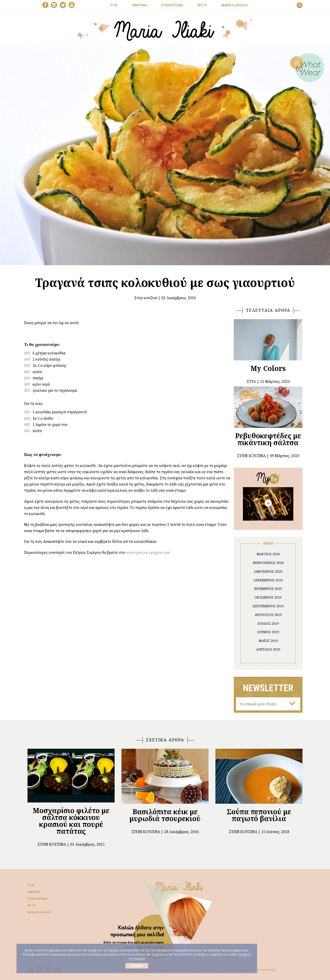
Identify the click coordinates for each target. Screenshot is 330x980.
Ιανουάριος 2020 (268, 571)
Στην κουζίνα (146, 298)
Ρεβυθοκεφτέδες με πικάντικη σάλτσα (268, 439)
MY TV (202, 5)
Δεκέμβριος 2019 (268, 580)
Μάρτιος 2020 (268, 554)
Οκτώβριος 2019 (268, 597)
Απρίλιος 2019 (268, 649)
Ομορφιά (34, 892)
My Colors (268, 368)
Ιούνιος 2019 (268, 632)
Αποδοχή (137, 966)
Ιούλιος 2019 (268, 623)
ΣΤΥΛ (114, 5)
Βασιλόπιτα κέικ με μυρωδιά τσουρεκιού (165, 815)
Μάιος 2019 (268, 641)
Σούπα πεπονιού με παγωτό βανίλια (259, 815)
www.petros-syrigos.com (148, 552)
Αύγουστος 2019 (268, 615)
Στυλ (31, 885)
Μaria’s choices (235, 5)
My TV (32, 905)
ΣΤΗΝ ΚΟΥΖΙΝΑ (172, 5)
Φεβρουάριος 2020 (268, 563)
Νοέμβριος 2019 (268, 589)
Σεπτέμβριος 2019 (268, 606)
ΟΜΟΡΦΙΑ (139, 5)
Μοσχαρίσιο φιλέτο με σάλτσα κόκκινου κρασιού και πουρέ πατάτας (71, 821)
